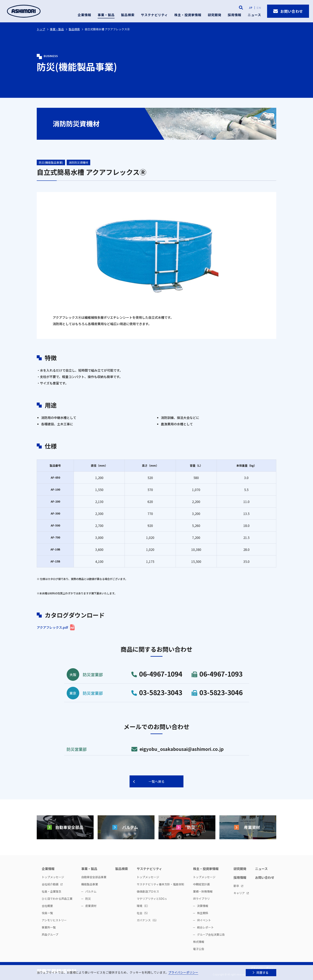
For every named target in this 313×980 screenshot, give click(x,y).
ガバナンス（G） (148, 920)
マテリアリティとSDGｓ (152, 899)
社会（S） (143, 913)
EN (259, 8)
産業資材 (91, 906)
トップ (41, 29)
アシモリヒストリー (54, 920)
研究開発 (215, 15)
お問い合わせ (288, 11)
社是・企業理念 (52, 891)
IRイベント (204, 920)
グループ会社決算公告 (211, 934)
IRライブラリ (201, 899)
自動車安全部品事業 (94, 877)
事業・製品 (106, 15)
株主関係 (203, 913)
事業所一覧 (49, 927)
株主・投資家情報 (188, 15)
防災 (88, 899)
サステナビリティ (154, 15)
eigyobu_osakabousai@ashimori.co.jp (177, 749)
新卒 (236, 886)
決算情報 (203, 906)
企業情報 (84, 15)
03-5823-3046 (217, 692)
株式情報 (199, 942)
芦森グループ (50, 934)
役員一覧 (47, 913)
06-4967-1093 (217, 674)
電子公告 (199, 949)
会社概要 (47, 906)
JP (251, 8)
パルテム (91, 891)
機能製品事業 (90, 884)
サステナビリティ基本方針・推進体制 (160, 884)
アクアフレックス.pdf (52, 627)
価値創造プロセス (148, 891)
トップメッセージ (53, 877)
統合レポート (205, 927)
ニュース (254, 15)
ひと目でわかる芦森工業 (57, 899)
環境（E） (143, 906)
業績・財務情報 (203, 891)
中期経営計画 (201, 884)
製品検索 (128, 15)
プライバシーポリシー (183, 972)
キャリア (239, 893)
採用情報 (235, 15)
